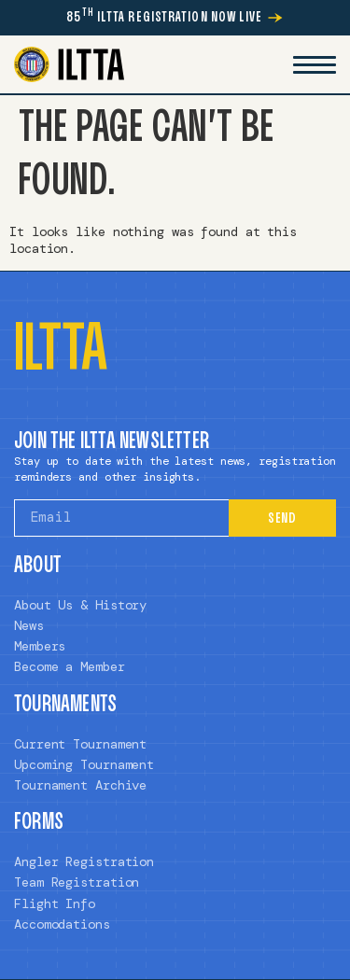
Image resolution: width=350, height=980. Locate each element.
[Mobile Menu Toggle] (315, 64)
